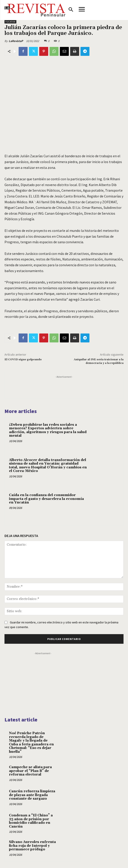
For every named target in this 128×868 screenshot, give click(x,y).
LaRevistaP (16, 41)
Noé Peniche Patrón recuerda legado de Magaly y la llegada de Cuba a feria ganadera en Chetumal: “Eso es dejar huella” (31, 742)
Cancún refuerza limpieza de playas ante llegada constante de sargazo (32, 795)
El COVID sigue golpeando (23, 360)
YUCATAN (10, 22)
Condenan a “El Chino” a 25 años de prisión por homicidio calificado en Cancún (31, 821)
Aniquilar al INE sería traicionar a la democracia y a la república (99, 361)
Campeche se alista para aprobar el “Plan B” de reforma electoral (30, 771)
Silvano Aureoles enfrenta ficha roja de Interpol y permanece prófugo (32, 846)
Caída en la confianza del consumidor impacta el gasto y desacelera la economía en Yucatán (46, 499)
